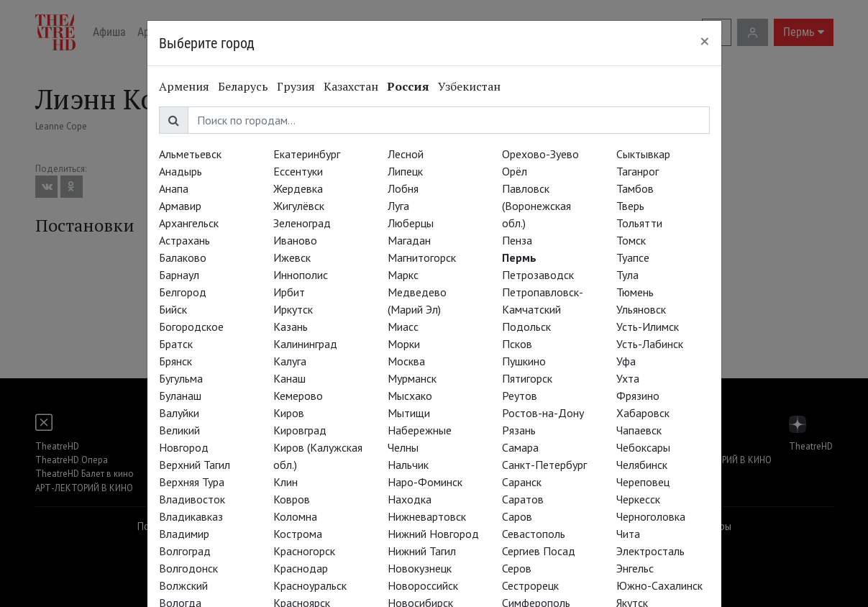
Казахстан (351, 86)
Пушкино (524, 361)
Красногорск (304, 551)
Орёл (515, 171)
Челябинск (642, 465)
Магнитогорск (422, 257)
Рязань (519, 430)
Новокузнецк (420, 568)
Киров (289, 413)
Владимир (184, 534)
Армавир (180, 206)
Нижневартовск (427, 516)
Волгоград (185, 551)
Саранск (522, 482)
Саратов (523, 499)
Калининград (305, 344)
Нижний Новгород (433, 534)
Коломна (295, 516)
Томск (631, 240)
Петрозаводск (538, 275)
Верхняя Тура (192, 482)
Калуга (290, 361)
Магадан (409, 240)
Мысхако (410, 396)
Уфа (626, 361)
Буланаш (180, 396)
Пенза (517, 240)
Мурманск (412, 378)
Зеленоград (302, 223)
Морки (404, 344)
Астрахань (184, 240)
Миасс (403, 327)
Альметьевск (190, 154)
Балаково (183, 257)
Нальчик (408, 465)
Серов (517, 568)
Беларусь (243, 86)
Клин (285, 482)
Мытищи (409, 413)
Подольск (526, 327)
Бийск (173, 309)
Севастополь (534, 534)
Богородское (191, 327)
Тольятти (639, 223)
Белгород (183, 292)
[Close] (705, 41)
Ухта (628, 378)
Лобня (403, 188)
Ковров (292, 499)
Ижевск (292, 257)
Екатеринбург (307, 154)
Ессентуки (298, 171)
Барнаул (179, 275)
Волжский (183, 585)
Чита (628, 534)
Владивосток (192, 499)
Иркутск (293, 309)
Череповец (643, 482)
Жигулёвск (299, 206)
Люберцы (411, 223)
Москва (406, 361)
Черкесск (638, 499)
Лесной (406, 154)
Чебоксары (643, 447)
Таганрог (638, 171)
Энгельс (635, 568)
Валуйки (179, 413)
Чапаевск (639, 430)
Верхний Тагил (195, 465)
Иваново (295, 240)
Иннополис (301, 275)
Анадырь (181, 171)
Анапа (174, 188)
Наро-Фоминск (425, 482)
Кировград (300, 430)
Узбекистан (469, 86)
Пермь (519, 257)
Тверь (630, 206)
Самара (520, 447)
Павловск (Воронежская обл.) (536, 206)
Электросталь (650, 551)
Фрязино (638, 396)
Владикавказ (191, 516)
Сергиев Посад (539, 551)
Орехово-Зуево (540, 154)
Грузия (296, 86)
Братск (176, 344)
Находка (410, 499)
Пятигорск (527, 378)
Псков (517, 344)
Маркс (403, 275)
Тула (627, 275)
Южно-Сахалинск (659, 585)
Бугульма (181, 378)
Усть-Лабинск (650, 344)
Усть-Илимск (648, 327)
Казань (291, 327)
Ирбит (289, 292)
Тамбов (635, 188)
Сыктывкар (643, 154)
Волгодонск (188, 568)
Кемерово (298, 396)
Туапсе (633, 257)
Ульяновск (641, 309)
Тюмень (635, 292)
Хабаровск (643, 413)
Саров (517, 516)
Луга (398, 206)
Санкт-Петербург (544, 465)
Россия (408, 86)
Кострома (298, 534)
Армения (184, 86)
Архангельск (189, 223)
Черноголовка (651, 516)
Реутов (520, 396)
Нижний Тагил (422, 551)
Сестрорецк (530, 585)
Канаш (289, 378)
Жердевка (298, 188)
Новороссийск (423, 585)
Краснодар (301, 568)
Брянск (175, 361)
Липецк (405, 171)
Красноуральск (310, 585)
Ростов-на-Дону (543, 413)
